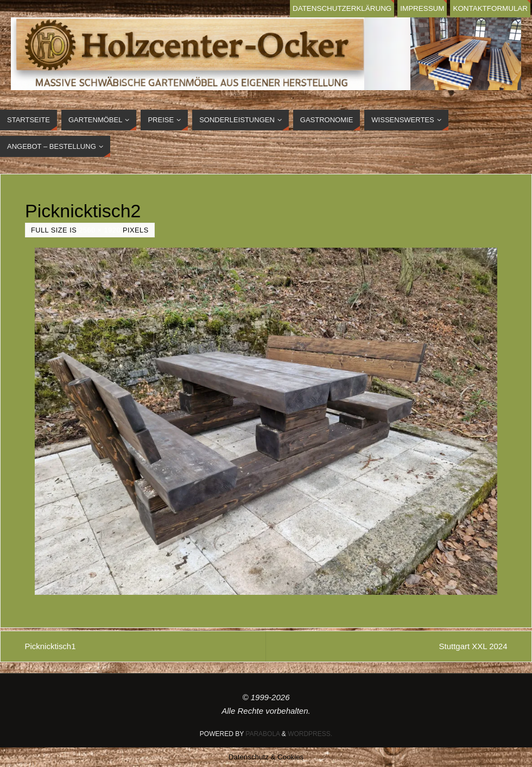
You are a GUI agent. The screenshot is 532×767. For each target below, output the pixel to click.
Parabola (262, 734)
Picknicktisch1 (50, 646)
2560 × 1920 (100, 230)
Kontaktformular (490, 8)
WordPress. (310, 734)
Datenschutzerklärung (341, 8)
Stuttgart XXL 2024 (473, 646)
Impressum (422, 8)
